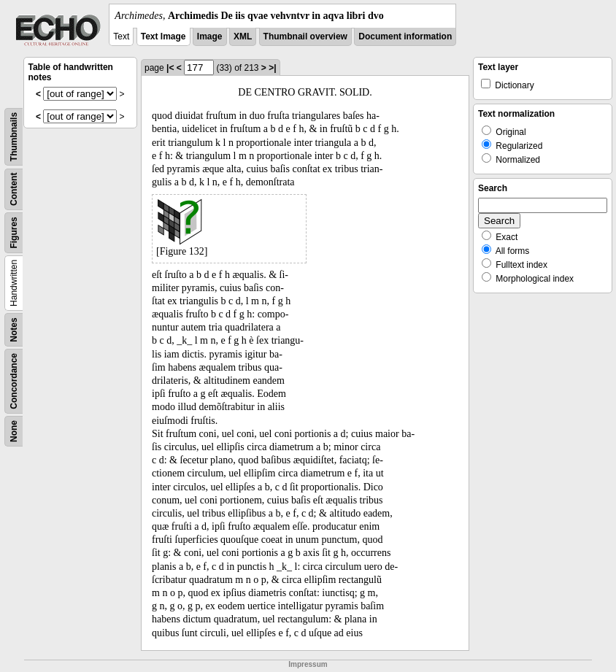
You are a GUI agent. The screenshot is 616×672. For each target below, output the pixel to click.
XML (243, 36)
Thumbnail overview (305, 36)
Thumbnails (14, 137)
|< (170, 68)
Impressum (308, 664)
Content (14, 189)
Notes (14, 329)
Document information (405, 36)
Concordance (14, 381)
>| (272, 68)
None (14, 431)
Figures (14, 232)
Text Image (163, 36)
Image (210, 36)
